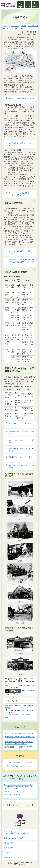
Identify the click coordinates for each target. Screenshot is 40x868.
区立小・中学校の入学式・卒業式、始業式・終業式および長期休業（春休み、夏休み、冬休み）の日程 (19, 787)
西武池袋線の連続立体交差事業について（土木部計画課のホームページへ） (21, 262)
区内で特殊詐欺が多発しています (19, 766)
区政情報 (23, 26)
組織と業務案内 (10, 848)
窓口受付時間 (9, 843)
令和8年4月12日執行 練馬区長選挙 (20, 762)
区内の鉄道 (10, 28)
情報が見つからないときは (18, 805)
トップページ (15, 26)
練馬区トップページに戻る (14, 857)
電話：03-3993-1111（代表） (14, 838)
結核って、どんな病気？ (13, 791)
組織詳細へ (9, 708)
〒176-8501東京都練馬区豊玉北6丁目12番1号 (16, 832)
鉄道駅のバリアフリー (12, 795)
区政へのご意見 (10, 853)
